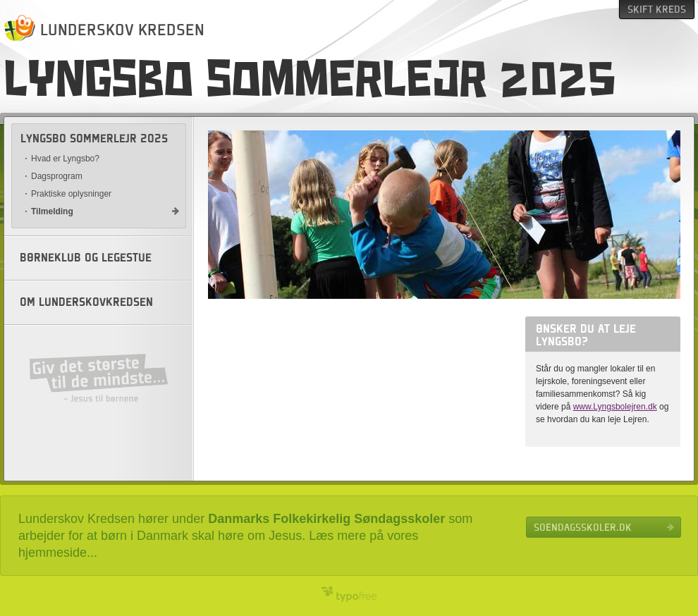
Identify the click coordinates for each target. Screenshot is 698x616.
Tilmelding (52, 211)
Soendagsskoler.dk (583, 527)
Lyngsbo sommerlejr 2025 (94, 139)
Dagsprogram (57, 176)
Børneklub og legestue (86, 258)
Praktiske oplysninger (71, 194)
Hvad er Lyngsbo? (65, 159)
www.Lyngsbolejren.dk (615, 407)
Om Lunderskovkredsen (86, 302)
